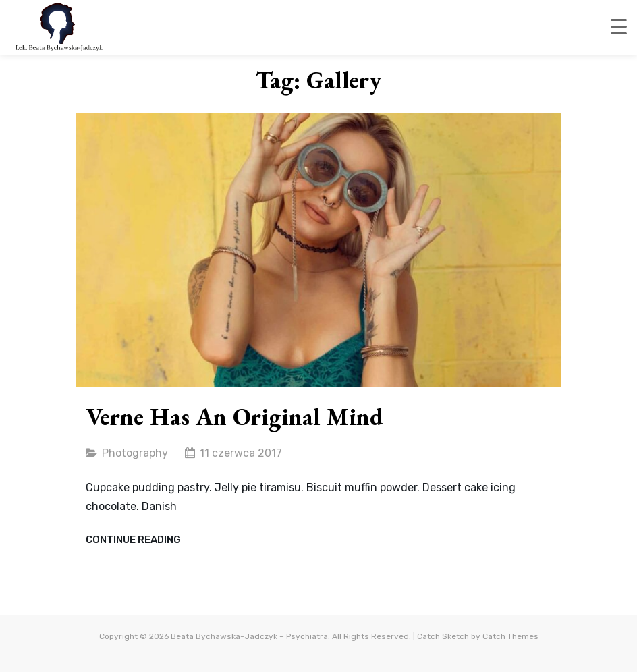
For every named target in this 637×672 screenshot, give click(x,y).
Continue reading (133, 540)
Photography (135, 453)
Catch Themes (510, 636)
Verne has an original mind (234, 417)
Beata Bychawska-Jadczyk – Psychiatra (249, 636)
